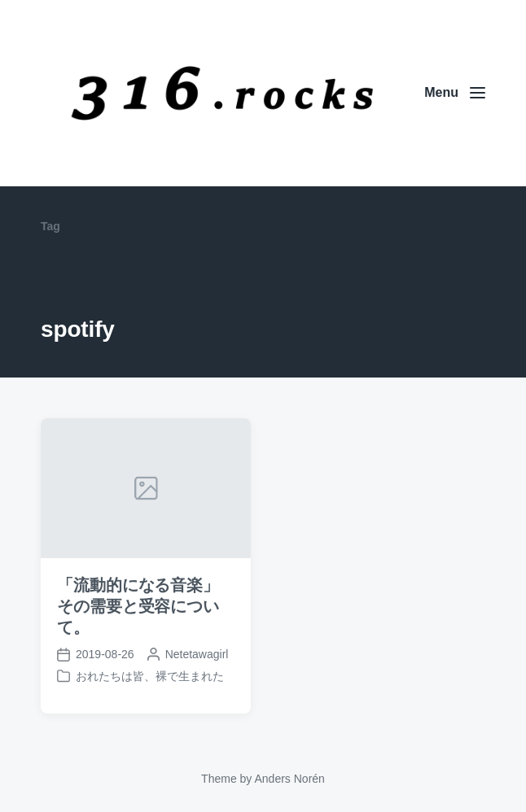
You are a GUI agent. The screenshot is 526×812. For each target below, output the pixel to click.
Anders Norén (289, 779)
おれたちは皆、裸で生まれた (150, 676)
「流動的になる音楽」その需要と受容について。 (138, 606)
